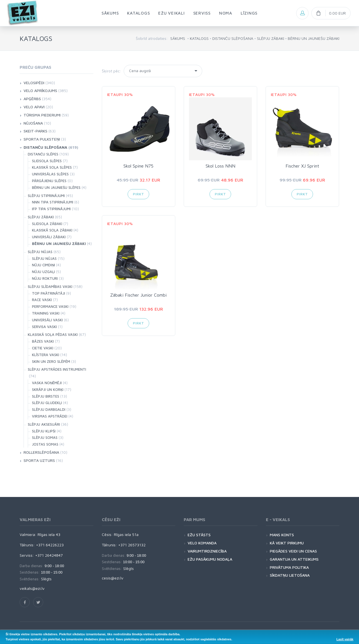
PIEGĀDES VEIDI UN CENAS (293, 551)
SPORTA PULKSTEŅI (42, 139)
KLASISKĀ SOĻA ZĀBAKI (52, 230)
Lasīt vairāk (345, 639)
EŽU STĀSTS (199, 535)
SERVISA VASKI (44, 327)
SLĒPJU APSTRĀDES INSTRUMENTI (57, 369)
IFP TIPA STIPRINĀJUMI (51, 209)
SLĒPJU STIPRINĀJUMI (46, 196)
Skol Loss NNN (220, 166)
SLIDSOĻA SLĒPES (47, 161)
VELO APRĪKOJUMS (40, 90)
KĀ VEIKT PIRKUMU (287, 543)
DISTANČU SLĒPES (43, 154)
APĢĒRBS (32, 99)
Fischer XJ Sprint (302, 166)
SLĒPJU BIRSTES (46, 396)
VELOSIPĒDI (34, 83)
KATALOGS (199, 38)
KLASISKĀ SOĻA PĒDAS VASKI (53, 334)
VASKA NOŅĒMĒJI (47, 383)
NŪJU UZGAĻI (43, 272)
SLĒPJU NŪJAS (40, 252)
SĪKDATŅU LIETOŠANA (290, 575)
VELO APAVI (34, 107)
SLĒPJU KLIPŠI (44, 431)
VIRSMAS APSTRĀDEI (50, 416)
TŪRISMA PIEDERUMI (42, 115)
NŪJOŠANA (33, 123)
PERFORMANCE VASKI (50, 306)
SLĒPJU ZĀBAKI (271, 38)
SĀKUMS (178, 38)
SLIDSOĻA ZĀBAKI (47, 224)
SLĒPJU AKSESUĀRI (44, 424)
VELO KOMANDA (202, 543)
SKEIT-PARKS (35, 131)
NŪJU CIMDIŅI (43, 265)
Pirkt (138, 194)
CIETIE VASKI (43, 348)
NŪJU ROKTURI (45, 278)
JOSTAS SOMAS (45, 444)
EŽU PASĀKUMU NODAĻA (210, 559)
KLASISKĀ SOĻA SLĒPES (52, 167)
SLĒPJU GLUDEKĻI (47, 403)
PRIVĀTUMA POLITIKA (289, 567)
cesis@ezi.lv (113, 578)
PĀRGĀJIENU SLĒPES (49, 181)
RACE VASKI (42, 300)
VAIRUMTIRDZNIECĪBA (207, 551)
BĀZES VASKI (43, 341)
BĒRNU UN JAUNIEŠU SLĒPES (56, 187)
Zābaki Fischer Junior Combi (138, 295)
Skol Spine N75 (138, 166)
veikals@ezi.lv (32, 588)
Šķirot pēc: (111, 71)
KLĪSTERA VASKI (46, 355)
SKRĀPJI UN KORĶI (48, 389)
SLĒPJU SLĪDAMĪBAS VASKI (50, 287)
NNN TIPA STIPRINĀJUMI (53, 202)
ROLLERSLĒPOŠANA (41, 452)
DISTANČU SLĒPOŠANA (233, 38)
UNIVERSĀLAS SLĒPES (50, 174)
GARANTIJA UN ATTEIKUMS (294, 559)
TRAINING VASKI (46, 313)
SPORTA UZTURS (39, 460)
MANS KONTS (282, 535)
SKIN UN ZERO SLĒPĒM (51, 361)
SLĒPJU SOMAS (45, 437)
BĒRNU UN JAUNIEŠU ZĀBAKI (314, 38)
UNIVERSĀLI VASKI (47, 320)
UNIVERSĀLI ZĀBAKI (49, 237)
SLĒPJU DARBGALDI (49, 409)
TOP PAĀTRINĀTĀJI (49, 293)
